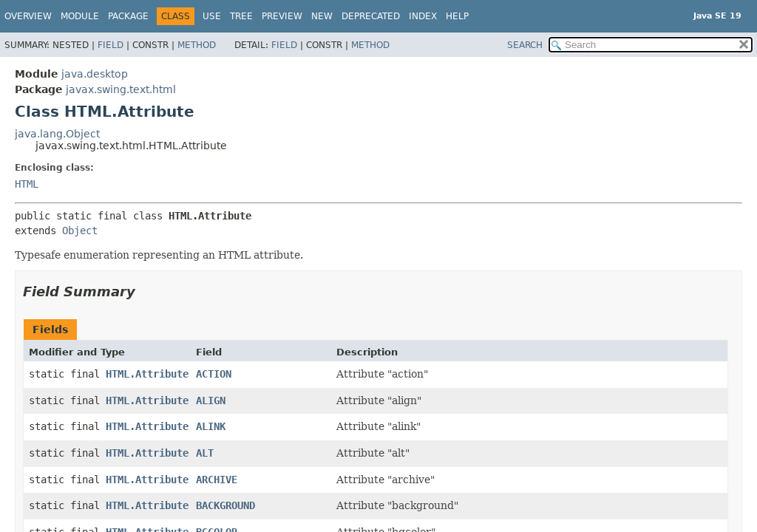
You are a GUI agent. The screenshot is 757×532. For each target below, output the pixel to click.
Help (457, 16)
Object (80, 231)
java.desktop (95, 74)
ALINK (211, 426)
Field (111, 45)
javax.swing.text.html (121, 89)
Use (212, 16)
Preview (282, 16)
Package (128, 16)
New (322, 16)
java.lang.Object (57, 134)
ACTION (214, 374)
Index (423, 16)
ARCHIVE (217, 480)
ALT (205, 453)
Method (197, 45)
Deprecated (371, 16)
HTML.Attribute (147, 374)
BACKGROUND (225, 505)
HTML (27, 184)
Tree (241, 16)
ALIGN (211, 400)
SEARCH (525, 45)
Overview (28, 16)
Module (80, 16)
